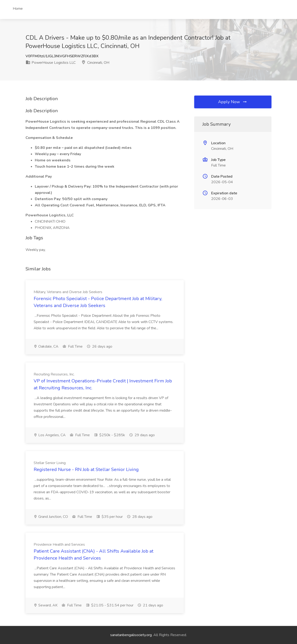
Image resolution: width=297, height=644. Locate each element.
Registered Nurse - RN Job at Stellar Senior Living (86, 469)
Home (18, 9)
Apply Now (233, 102)
